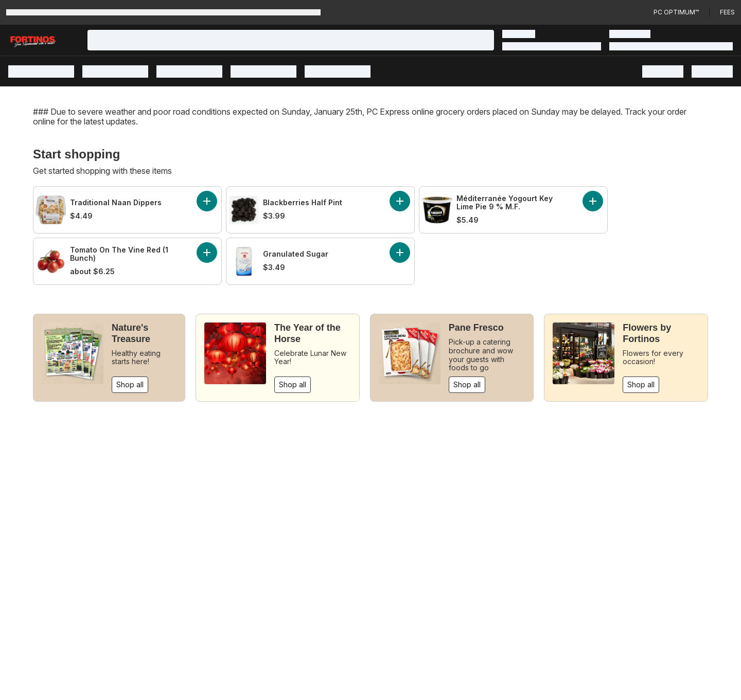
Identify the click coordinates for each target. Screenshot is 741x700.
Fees (727, 12)
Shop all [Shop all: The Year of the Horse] (293, 384)
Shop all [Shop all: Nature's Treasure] (130, 384)
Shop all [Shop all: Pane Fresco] (467, 384)
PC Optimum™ (676, 12)
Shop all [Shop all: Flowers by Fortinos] (641, 384)
